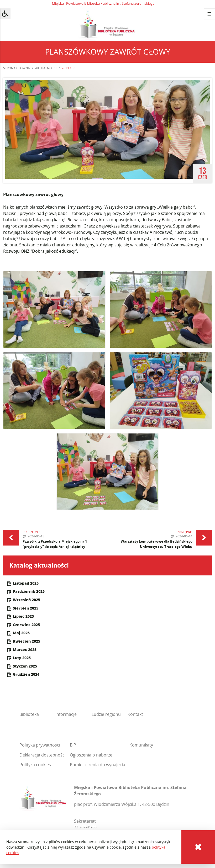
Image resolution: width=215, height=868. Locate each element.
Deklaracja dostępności (43, 755)
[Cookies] (198, 847)
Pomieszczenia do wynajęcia (98, 765)
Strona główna (17, 68)
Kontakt (135, 714)
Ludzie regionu (106, 714)
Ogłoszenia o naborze (91, 755)
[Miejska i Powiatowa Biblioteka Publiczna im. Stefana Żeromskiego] (44, 797)
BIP (73, 745)
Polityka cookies (35, 765)
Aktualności (46, 68)
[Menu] (209, 14)
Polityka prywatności (40, 745)
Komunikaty (141, 745)
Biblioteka (29, 714)
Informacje (66, 714)
